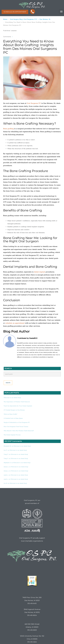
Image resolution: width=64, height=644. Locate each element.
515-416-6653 (32, 630)
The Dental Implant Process (12, 435)
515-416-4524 (32, 642)
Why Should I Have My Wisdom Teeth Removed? (19, 431)
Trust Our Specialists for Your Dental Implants (18, 406)
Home (5, 19)
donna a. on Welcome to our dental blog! (16, 467)
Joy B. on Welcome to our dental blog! (15, 483)
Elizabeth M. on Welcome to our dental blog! (17, 446)
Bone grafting (8, 129)
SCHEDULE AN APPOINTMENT (15, 12)
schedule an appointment (15, 323)
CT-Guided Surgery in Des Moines (14, 410)
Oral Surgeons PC (34, 103)
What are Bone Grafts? (10, 414)
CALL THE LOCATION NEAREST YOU (32, 12)
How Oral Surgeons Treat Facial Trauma (16, 427)
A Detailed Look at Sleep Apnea (13, 418)
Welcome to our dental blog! (12, 398)
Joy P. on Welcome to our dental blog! (15, 450)
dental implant (40, 272)
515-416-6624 (32, 615)
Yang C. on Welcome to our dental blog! (16, 454)
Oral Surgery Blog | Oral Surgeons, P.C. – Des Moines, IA (30, 19)
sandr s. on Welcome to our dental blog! (16, 475)
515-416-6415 (32, 603)
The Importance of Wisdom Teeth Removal (17, 402)
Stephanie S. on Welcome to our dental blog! (17, 463)
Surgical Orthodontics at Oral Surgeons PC (17, 422)
